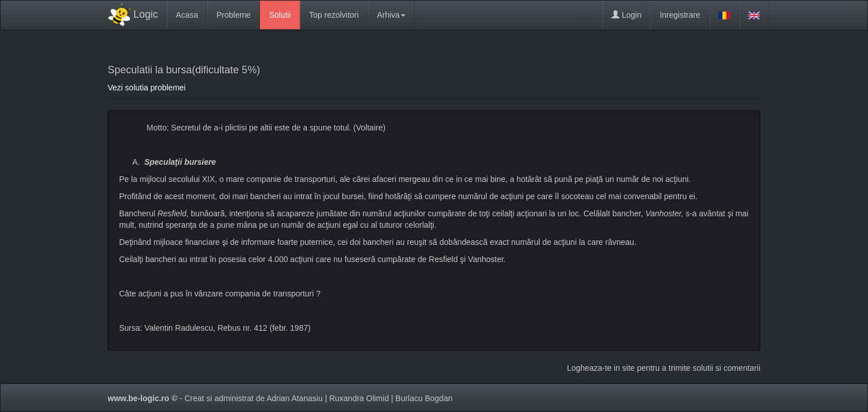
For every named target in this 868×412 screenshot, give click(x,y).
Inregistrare (680, 15)
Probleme (234, 15)
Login (626, 15)
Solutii (280, 15)
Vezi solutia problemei (147, 88)
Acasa (187, 15)
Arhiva (391, 15)
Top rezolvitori (334, 15)
